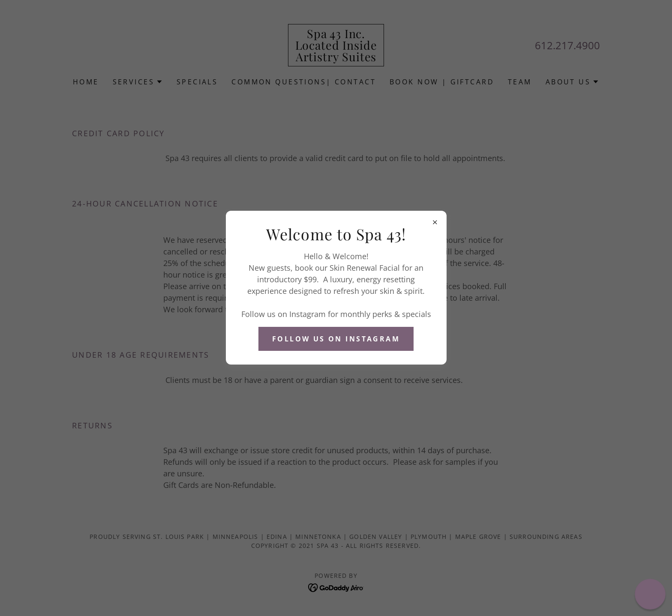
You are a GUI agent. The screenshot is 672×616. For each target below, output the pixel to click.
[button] (650, 594)
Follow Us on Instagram (336, 339)
